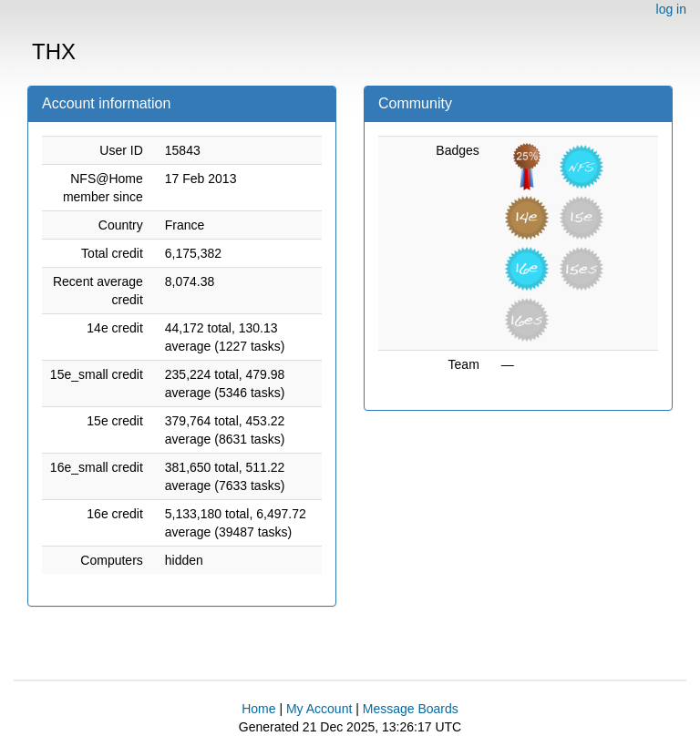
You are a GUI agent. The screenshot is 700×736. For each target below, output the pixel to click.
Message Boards (411, 709)
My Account (319, 709)
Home (258, 709)
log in (671, 9)
